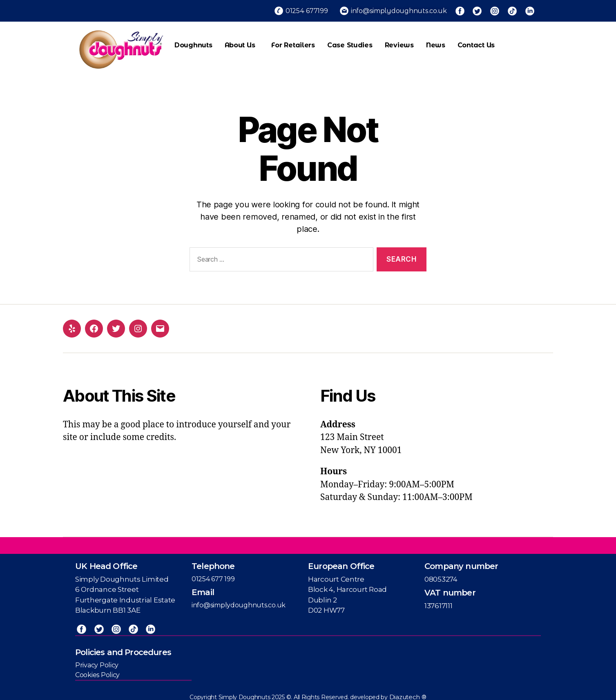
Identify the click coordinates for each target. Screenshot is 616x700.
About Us (242, 42)
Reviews (399, 41)
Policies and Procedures (123, 647)
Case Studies (350, 41)
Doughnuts (193, 41)
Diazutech (405, 692)
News (436, 41)
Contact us (476, 41)
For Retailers (293, 41)
